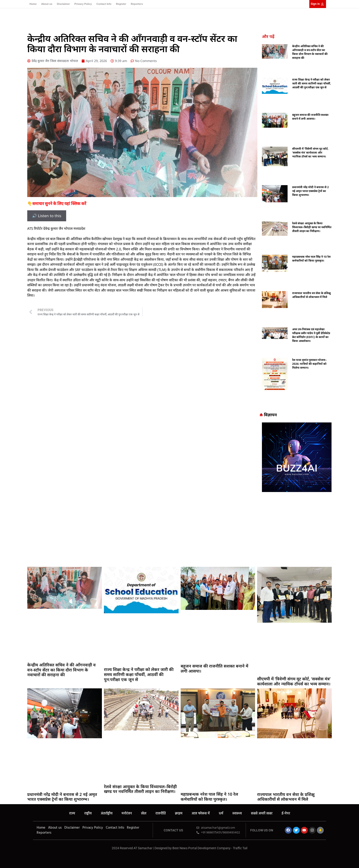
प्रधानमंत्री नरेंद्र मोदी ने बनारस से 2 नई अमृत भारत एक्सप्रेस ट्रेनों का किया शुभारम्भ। (310, 191)
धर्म (221, 814)
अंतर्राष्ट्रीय (107, 814)
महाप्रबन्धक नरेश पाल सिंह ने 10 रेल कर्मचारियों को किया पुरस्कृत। (311, 259)
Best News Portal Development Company (201, 848)
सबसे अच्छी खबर (262, 814)
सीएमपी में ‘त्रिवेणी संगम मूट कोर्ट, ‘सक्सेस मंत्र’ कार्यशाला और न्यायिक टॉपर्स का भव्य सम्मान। (310, 153)
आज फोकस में (201, 814)
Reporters (137, 4)
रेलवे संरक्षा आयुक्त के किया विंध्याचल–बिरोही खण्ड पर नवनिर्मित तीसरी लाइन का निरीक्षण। (312, 227)
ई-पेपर (286, 814)
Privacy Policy (83, 4)
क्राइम (179, 814)
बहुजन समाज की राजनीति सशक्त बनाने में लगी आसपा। (310, 117)
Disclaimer (63, 4)
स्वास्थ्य (237, 814)
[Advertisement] (179, 530)
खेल (144, 814)
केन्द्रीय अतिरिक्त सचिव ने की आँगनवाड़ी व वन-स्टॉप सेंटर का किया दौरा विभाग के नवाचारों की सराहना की (310, 52)
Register (121, 4)
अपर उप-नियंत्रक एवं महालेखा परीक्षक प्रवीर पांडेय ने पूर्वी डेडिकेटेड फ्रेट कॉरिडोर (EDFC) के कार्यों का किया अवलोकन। (311, 335)
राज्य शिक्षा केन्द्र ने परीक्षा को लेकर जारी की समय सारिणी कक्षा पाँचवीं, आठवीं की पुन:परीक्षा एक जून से (311, 83)
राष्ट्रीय (88, 814)
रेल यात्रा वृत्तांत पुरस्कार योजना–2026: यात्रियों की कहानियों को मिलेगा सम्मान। (309, 364)
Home (33, 4)
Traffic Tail (240, 848)
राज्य (72, 814)
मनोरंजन (127, 814)
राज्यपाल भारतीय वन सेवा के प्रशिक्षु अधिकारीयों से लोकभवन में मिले (311, 295)
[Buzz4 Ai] (297, 491)
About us (47, 4)
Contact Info (104, 4)
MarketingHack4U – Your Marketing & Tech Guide (180, 853)
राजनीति (161, 814)
